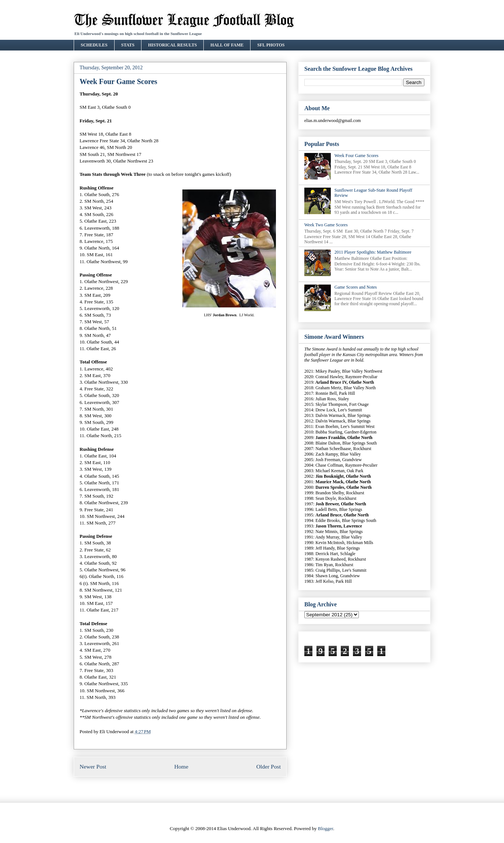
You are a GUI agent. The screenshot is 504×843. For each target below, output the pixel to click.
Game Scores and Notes (356, 287)
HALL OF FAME (227, 45)
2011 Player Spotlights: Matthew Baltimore (373, 252)
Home (181, 767)
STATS (128, 45)
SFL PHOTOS (271, 45)
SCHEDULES (94, 45)
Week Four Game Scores (356, 156)
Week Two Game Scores (326, 225)
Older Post (269, 767)
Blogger (325, 828)
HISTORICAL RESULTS (172, 45)
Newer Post (93, 767)
